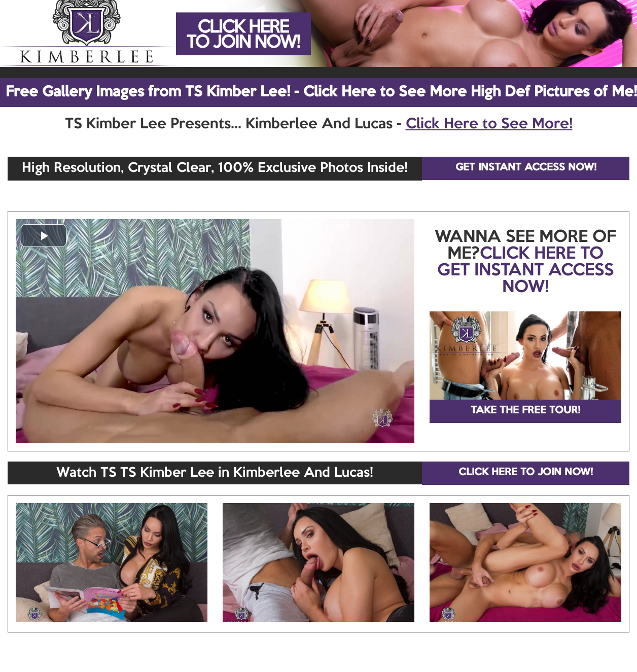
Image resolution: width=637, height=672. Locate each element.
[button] (44, 236)
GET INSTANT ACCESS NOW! (526, 168)
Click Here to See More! (489, 124)
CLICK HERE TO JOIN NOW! (526, 473)
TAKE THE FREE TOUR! (525, 411)
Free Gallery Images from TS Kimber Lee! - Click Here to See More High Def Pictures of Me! (321, 92)
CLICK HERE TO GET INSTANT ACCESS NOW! (525, 271)
